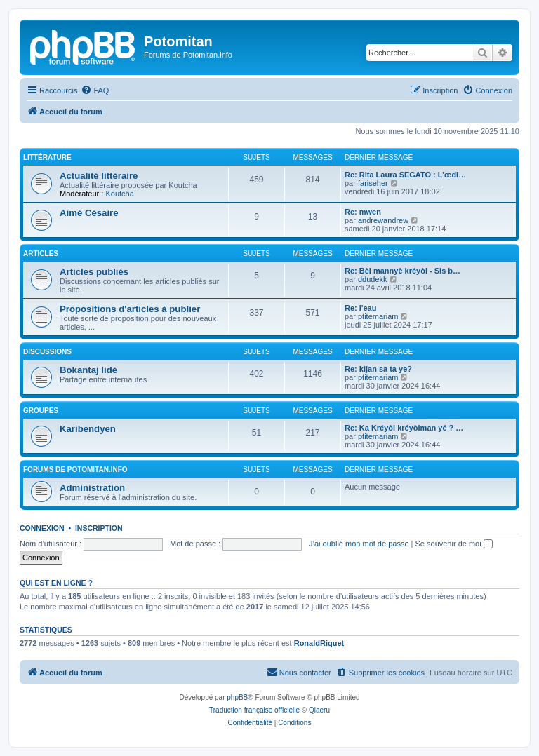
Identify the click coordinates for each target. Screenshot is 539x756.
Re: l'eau (360, 308)
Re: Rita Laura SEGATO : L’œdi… (405, 175)
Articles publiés (94, 272)
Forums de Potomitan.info (75, 470)
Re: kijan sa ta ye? (378, 369)
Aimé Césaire (89, 213)
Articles (41, 254)
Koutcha (119, 194)
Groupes (41, 411)
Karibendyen (88, 429)
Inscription (99, 528)
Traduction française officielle (254, 710)
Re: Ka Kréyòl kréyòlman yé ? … (404, 428)
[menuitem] (95, 90)
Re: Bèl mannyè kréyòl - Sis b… (402, 271)
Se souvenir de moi (454, 544)
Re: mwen (363, 212)
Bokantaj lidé (88, 370)
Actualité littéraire (99, 176)
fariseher (373, 183)
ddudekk (373, 279)
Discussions (47, 352)
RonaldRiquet (319, 643)
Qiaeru (319, 710)
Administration (92, 488)
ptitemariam (378, 316)
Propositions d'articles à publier (130, 309)
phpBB (237, 697)
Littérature (47, 157)
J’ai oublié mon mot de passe (359, 544)
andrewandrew (383, 220)
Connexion (42, 528)
